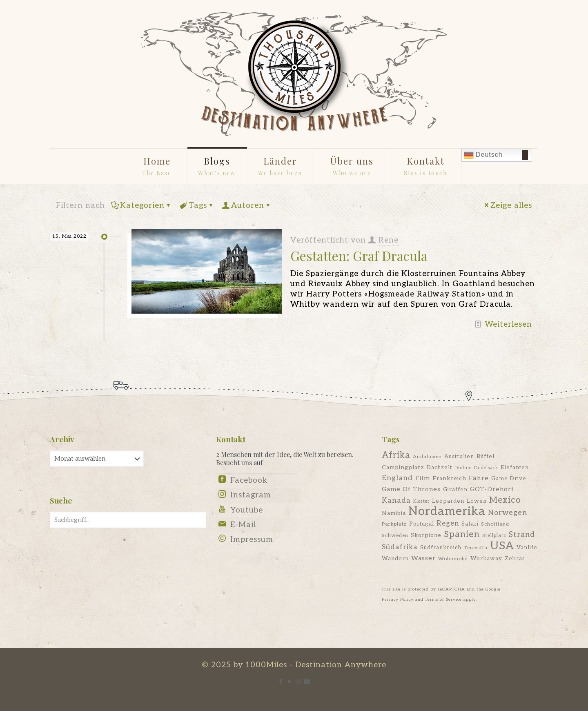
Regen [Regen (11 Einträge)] (448, 524)
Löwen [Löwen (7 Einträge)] (477, 501)
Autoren (247, 206)
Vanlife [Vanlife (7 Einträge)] (527, 548)
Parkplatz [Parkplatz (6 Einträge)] (394, 524)
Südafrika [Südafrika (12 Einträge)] (400, 547)
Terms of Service (443, 600)
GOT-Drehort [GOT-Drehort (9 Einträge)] (492, 489)
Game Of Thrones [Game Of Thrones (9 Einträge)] (411, 489)
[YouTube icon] (290, 682)
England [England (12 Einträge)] (397, 478)
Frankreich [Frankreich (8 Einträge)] (449, 478)
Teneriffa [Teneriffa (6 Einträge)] (476, 548)
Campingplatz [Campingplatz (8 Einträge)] (403, 467)
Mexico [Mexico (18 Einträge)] (505, 500)
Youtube (247, 510)
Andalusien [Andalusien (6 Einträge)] (427, 457)
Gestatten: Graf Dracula (359, 255)
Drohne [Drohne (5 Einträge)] (463, 468)
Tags (197, 206)
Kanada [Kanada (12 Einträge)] (396, 500)
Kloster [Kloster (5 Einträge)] (421, 501)
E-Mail (243, 525)
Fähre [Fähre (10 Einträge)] (479, 478)
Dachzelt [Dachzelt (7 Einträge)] (439, 468)
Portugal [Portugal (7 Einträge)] (422, 524)
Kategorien (142, 206)
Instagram (251, 495)
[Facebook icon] (281, 682)
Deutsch (483, 155)
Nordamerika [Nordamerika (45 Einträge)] (447, 511)
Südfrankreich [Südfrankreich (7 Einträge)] (441, 548)
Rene (389, 240)
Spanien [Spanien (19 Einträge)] (462, 534)
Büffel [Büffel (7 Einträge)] (486, 457)
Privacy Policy (398, 600)
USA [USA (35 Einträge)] (502, 546)
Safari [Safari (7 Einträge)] (470, 524)
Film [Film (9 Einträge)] (423, 478)
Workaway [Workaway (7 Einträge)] (486, 559)
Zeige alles (507, 206)
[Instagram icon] (298, 682)
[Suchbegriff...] (128, 520)
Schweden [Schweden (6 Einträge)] (395, 536)
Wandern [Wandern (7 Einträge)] (395, 559)
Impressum (252, 540)
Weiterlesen (508, 324)
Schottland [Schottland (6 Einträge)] (495, 524)
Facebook (249, 480)
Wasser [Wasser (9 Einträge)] (423, 558)
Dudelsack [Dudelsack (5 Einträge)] (486, 468)
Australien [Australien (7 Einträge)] (459, 457)
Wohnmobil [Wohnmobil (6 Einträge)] (453, 559)
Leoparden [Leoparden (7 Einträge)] (448, 501)
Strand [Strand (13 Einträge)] (522, 535)
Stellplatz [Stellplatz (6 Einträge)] (494, 536)
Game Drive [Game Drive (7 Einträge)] (509, 479)
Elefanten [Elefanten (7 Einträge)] (515, 468)
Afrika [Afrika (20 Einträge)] (396, 456)
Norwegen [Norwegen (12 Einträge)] (508, 513)
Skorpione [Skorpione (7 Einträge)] (426, 535)
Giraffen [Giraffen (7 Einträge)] (455, 490)
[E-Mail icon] (307, 682)
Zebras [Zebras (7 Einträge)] (515, 559)
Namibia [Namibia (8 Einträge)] (394, 513)
